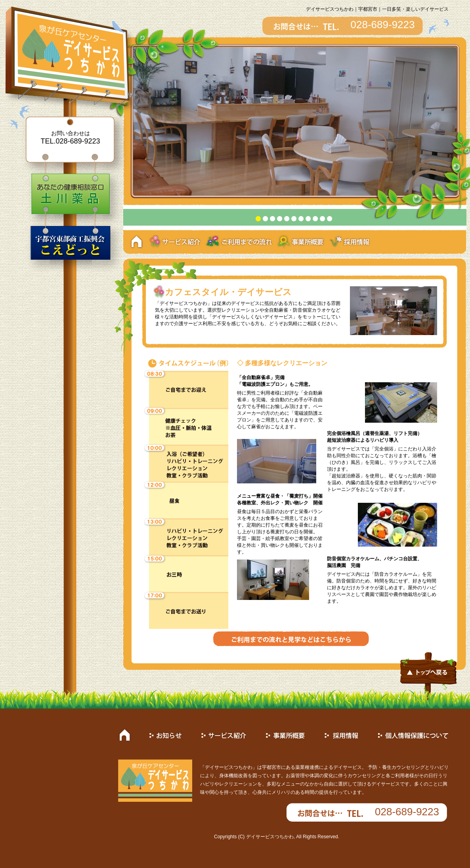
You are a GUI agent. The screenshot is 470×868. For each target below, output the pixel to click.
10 (322, 219)
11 (330, 219)
